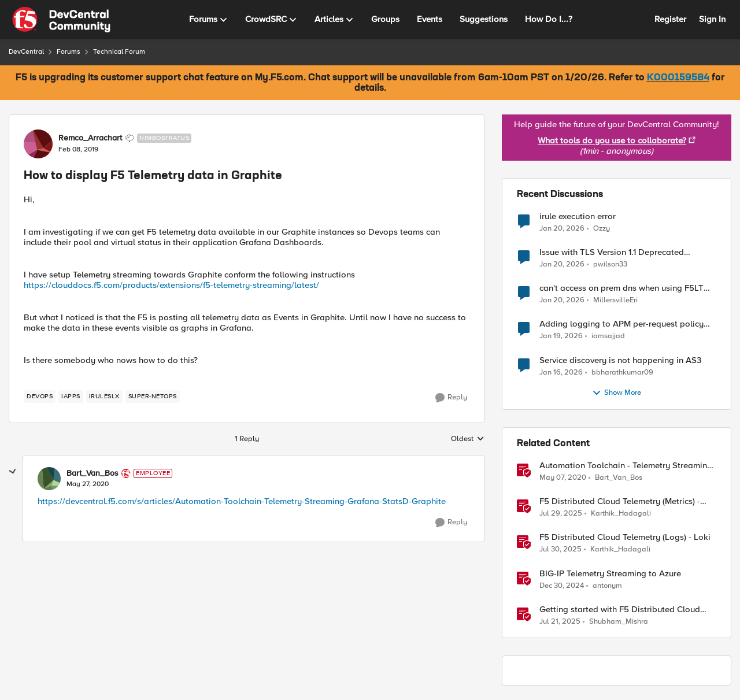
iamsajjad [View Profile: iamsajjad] (608, 336)
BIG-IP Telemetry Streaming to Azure (610, 574)
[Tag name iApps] (71, 397)
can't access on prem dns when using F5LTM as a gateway (625, 288)
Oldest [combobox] (468, 439)
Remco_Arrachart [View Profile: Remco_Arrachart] (90, 138)
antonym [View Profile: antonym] (607, 585)
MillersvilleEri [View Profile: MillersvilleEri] (615, 300)
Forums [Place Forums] (69, 52)
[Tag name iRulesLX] (104, 397)
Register (670, 19)
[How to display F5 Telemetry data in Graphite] (88, 484)
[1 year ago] (562, 586)
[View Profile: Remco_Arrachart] (38, 144)
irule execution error (578, 216)
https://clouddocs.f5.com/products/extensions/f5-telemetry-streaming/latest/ (171, 285)
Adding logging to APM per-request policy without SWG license (621, 324)
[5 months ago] (562, 229)
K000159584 (678, 78)
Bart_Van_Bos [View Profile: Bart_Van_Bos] (92, 473)
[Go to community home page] (61, 20)
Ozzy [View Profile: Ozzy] (602, 229)
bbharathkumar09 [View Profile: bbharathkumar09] (622, 372)
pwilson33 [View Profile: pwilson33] (610, 264)
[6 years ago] (563, 478)
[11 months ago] (561, 514)
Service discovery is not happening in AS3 (620, 360)
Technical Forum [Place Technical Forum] (119, 52)
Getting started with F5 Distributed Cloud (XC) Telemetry (620, 610)
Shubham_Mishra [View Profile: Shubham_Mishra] (619, 621)
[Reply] (451, 398)
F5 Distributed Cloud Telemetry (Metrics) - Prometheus (620, 501)
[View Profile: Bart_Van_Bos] (49, 479)
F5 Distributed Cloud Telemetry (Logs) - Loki (625, 537)
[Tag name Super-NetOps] (153, 397)
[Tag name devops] (40, 397)
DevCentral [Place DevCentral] (26, 52)
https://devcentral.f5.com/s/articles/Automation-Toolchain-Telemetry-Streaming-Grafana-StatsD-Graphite (242, 501)
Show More (617, 393)
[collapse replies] (13, 472)
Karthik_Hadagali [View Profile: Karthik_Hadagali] (621, 514)
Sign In (712, 19)
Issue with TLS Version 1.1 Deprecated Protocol (612, 252)
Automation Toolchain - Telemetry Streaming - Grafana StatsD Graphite (626, 466)
